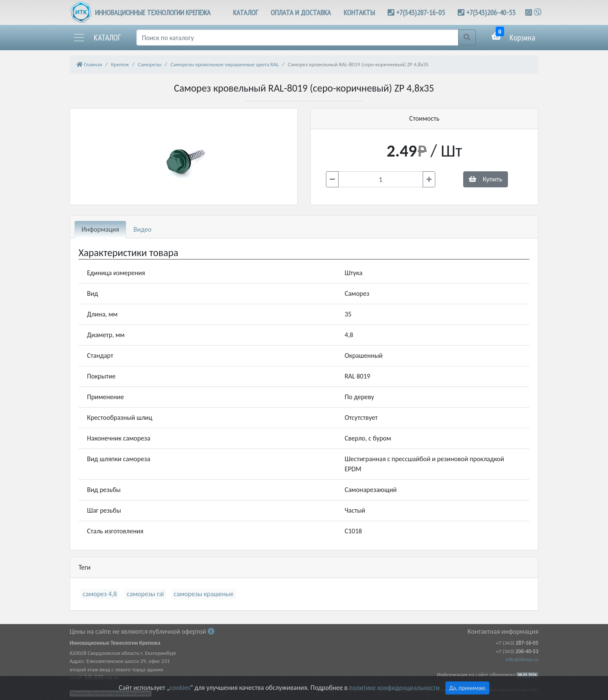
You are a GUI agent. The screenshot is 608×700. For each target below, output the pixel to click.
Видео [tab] (142, 229)
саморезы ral (145, 594)
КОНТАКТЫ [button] (359, 12)
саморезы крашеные (204, 594)
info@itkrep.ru (522, 659)
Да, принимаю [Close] (467, 688)
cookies (180, 688)
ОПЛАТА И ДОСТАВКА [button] (301, 12)
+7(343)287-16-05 (421, 12)
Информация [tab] (100, 229)
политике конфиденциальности (394, 688)
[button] (97, 38)
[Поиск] (297, 38)
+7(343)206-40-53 (491, 12)
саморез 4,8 (100, 594)
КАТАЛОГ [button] (246, 12)
